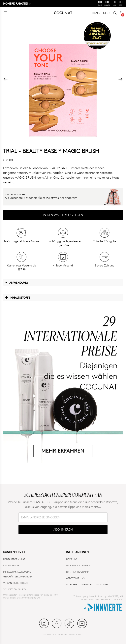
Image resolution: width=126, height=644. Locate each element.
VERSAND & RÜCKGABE (16, 583)
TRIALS (96, 13)
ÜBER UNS (72, 559)
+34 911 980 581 (12, 565)
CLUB (107, 13)
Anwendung (16, 283)
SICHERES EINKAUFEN (15, 589)
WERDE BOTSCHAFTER (78, 565)
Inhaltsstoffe (18, 297)
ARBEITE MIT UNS (75, 578)
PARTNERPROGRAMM (78, 572)
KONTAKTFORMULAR (14, 559)
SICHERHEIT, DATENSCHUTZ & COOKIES (87, 584)
